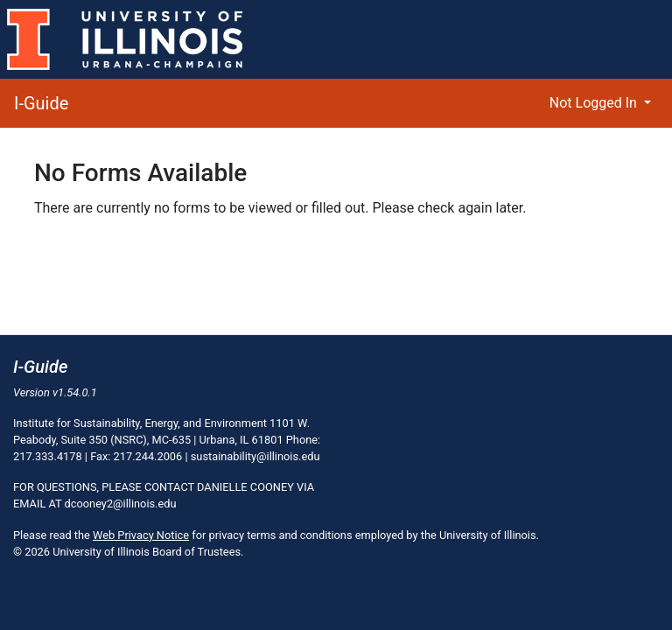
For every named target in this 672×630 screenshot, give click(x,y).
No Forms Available (140, 173)
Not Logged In (595, 103)
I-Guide (41, 103)
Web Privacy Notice (141, 535)
